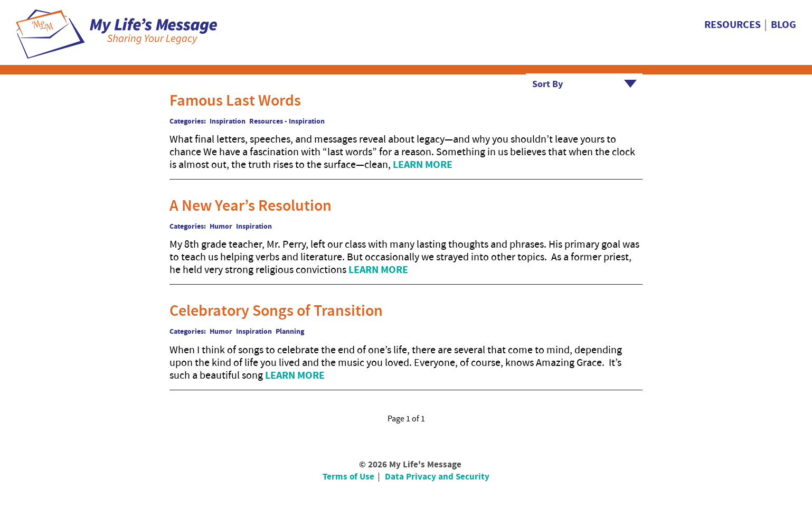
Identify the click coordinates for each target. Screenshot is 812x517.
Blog (783, 25)
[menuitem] (735, 25)
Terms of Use (348, 477)
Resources (733, 25)
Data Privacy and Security (437, 477)
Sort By (547, 84)
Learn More (423, 165)
